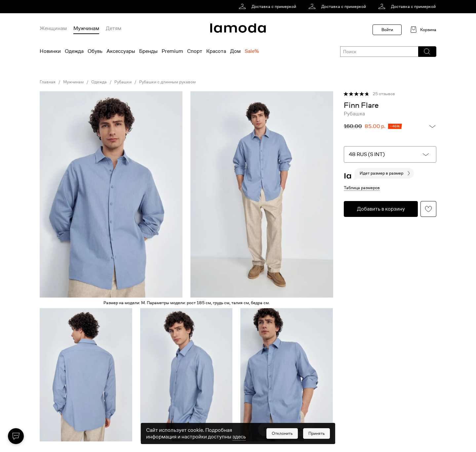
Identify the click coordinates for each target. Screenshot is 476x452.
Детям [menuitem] (114, 28)
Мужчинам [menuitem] (86, 28)
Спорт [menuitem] (195, 51)
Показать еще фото (287, 430)
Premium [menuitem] (172, 51)
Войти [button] (387, 30)
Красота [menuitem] (216, 51)
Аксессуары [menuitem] (121, 51)
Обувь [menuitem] (95, 51)
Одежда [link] (99, 82)
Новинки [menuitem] (50, 51)
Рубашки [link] (123, 82)
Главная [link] (48, 82)
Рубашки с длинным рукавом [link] (167, 82)
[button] (427, 52)
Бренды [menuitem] (148, 51)
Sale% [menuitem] (252, 51)
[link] (269, 7)
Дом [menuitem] (235, 51)
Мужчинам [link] (73, 82)
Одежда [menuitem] (74, 51)
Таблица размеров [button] (362, 188)
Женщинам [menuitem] (53, 28)
